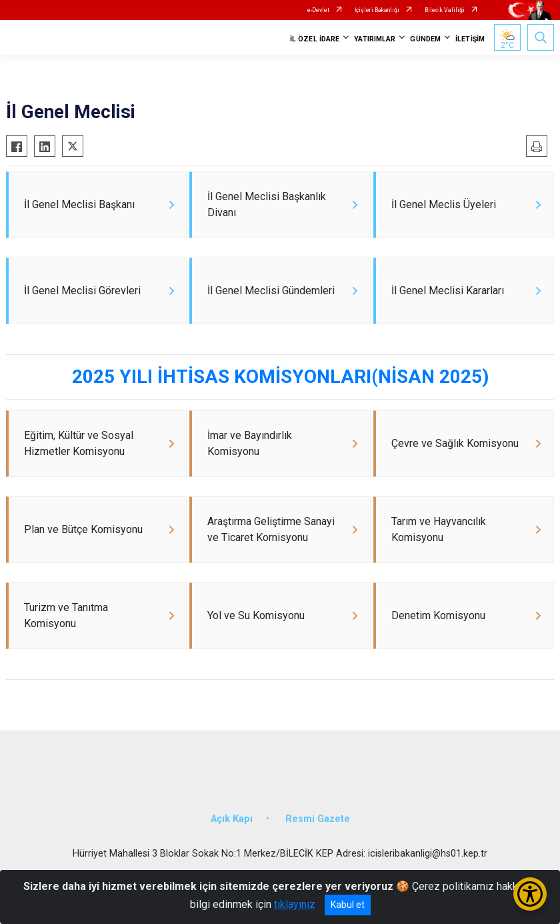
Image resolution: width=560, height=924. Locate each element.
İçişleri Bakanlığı (377, 10)
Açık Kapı (232, 839)
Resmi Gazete (318, 839)
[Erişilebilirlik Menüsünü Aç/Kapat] (530, 894)
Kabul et (348, 905)
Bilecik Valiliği (445, 10)
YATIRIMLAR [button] (375, 39)
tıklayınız (295, 904)
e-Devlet (318, 10)
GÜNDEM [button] (425, 39)
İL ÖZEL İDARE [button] (315, 39)
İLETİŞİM (470, 39)
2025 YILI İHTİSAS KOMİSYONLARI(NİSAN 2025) (280, 385)
